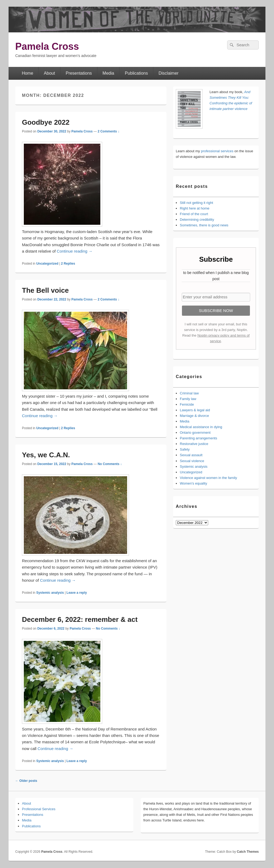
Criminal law (189, 393)
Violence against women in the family (208, 478)
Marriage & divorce (194, 416)
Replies (68, 264)
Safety (185, 449)
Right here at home (195, 208)
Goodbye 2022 (46, 122)
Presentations (79, 73)
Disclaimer (169, 73)
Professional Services (39, 809)
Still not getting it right (196, 203)
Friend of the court (194, 214)
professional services (217, 151)
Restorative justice (194, 444)
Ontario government (195, 433)
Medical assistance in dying (201, 427)
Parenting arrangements (198, 438)
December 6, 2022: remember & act (80, 619)
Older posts (26, 781)
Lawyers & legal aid (195, 410)
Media (108, 73)
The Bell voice (45, 290)
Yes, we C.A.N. (46, 455)
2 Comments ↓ (109, 131)
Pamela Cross (47, 46)
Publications (136, 73)
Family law (188, 399)
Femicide (187, 404)
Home (27, 73)
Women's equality (193, 483)
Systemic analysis (50, 593)
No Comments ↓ (110, 464)
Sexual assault (191, 455)
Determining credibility (197, 220)
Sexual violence (192, 461)
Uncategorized (47, 264)
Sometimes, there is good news (204, 225)
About (50, 73)
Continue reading (75, 251)
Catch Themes (248, 852)
